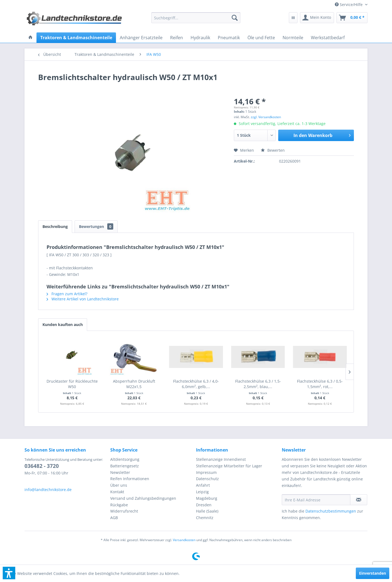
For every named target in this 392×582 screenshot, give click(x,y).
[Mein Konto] (317, 18)
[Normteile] (293, 38)
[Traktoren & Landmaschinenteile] (76, 38)
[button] (9, 573)
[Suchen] (235, 18)
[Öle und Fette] (261, 38)
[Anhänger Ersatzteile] (141, 38)
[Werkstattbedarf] (328, 38)
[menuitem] (349, 4)
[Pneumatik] (229, 38)
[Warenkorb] (352, 18)
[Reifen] (177, 38)
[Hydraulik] (200, 38)
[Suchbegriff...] (196, 18)
